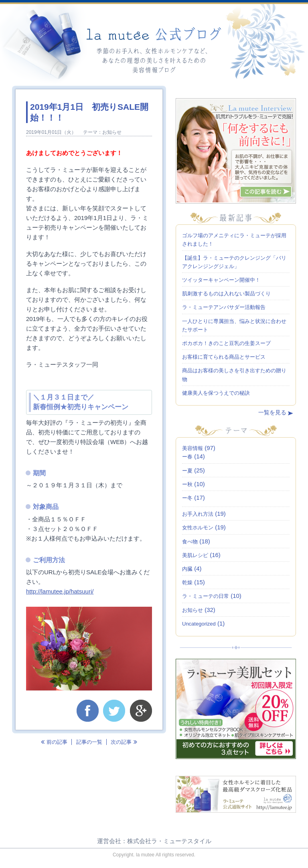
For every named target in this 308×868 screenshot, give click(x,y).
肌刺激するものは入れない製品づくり (226, 294)
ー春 (187, 457)
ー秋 (187, 484)
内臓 (187, 569)
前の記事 (54, 742)
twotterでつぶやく (114, 711)
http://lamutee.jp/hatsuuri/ (60, 591)
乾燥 (187, 582)
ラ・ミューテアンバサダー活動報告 (224, 307)
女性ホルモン (198, 528)
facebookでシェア (88, 711)
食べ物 (190, 542)
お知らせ (112, 132)
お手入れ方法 (198, 514)
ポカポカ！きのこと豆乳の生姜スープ (226, 343)
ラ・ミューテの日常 (206, 596)
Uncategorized (199, 624)
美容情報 (192, 448)
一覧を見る (272, 412)
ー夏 (187, 471)
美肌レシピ (195, 555)
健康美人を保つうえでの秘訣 (216, 393)
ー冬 (187, 498)
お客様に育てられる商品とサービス (224, 357)
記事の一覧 (89, 742)
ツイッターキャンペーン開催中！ (221, 280)
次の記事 (124, 742)
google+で (141, 711)
